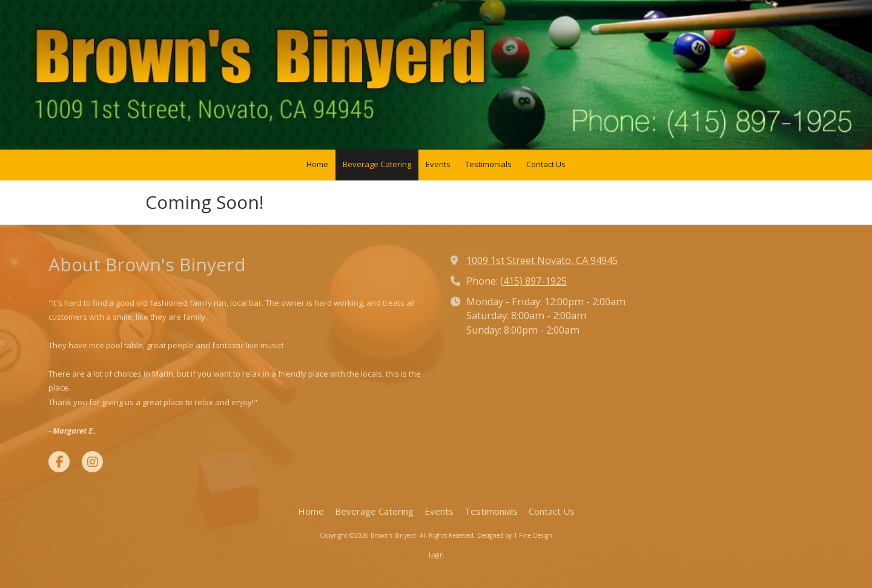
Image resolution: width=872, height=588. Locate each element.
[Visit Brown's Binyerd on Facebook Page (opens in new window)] (59, 462)
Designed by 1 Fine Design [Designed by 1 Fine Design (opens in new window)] (515, 535)
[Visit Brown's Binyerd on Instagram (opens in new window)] (92, 462)
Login (436, 555)
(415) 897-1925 (533, 281)
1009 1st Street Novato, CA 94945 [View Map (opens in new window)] (542, 260)
